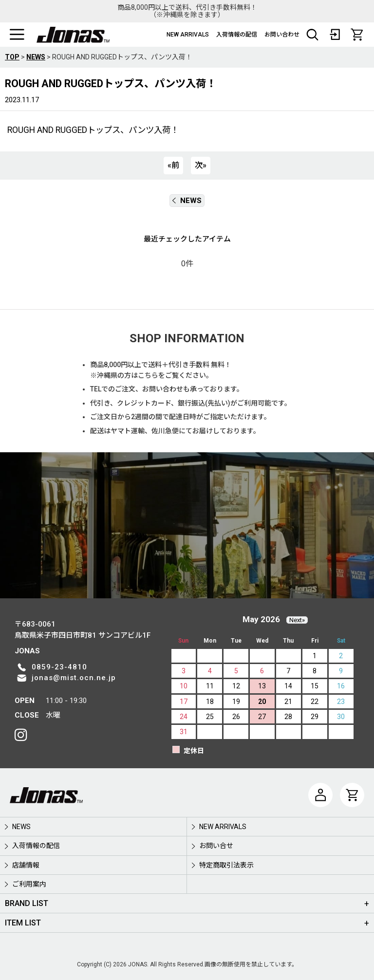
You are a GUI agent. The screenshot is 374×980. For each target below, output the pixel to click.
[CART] (357, 35)
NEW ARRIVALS (188, 35)
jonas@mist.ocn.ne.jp (74, 678)
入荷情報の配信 (237, 35)
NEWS (187, 201)
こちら (148, 375)
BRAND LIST (27, 903)
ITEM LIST (23, 923)
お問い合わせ (282, 35)
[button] (17, 35)
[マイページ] (320, 795)
